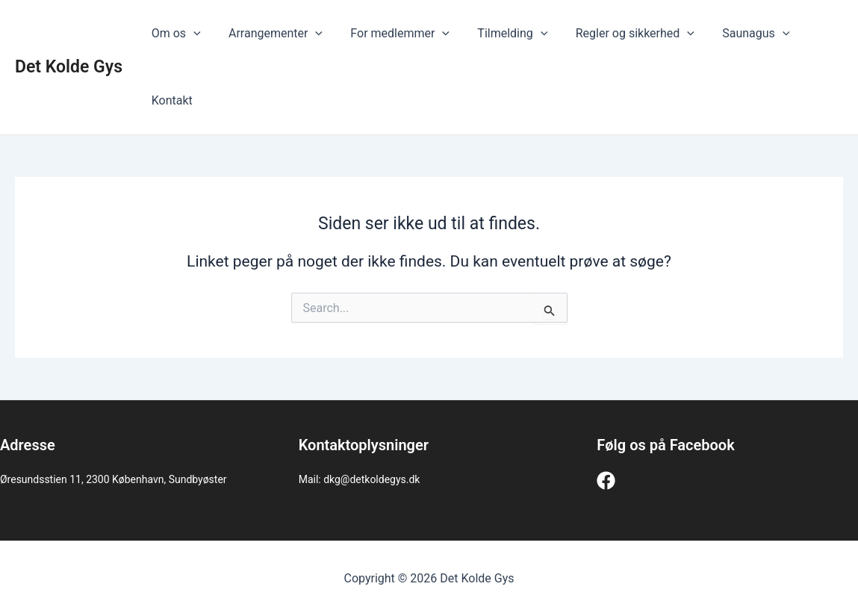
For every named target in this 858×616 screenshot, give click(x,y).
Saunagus (734, 34)
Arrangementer (270, 34)
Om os (174, 34)
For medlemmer (390, 34)
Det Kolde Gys (69, 67)
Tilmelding (499, 34)
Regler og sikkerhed (617, 34)
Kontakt (170, 100)
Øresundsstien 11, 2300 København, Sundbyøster (114, 479)
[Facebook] (606, 480)
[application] (191, 34)
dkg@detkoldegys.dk (372, 479)
